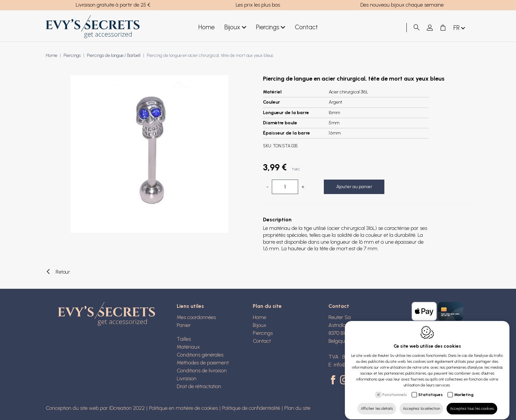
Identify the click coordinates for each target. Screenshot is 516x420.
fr (460, 28)
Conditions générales (200, 355)
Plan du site (267, 306)
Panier (184, 325)
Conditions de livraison (202, 371)
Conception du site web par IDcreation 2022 (95, 408)
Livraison (187, 378)
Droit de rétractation (199, 386)
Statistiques (430, 389)
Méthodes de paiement (203, 363)
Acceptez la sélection (421, 403)
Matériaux (188, 347)
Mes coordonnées (196, 317)
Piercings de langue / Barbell (114, 55)
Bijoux (235, 27)
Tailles (184, 339)
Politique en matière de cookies (183, 408)
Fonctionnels (395, 389)
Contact (306, 27)
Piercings (271, 27)
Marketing (464, 389)
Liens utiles (190, 306)
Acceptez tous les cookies (472, 403)
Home (206, 27)
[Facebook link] (334, 381)
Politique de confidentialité (251, 408)
